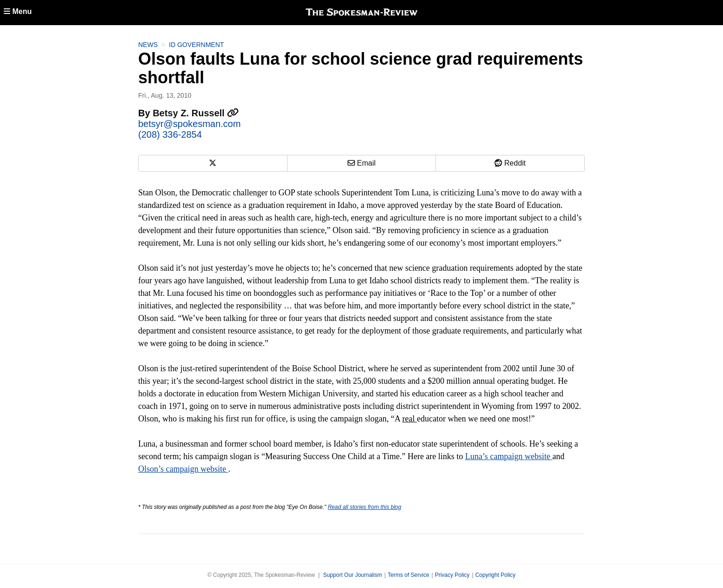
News (148, 45)
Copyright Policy (495, 575)
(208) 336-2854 (170, 134)
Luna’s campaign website (509, 456)
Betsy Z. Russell (196, 113)
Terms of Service (408, 575)
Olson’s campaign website (183, 469)
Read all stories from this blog (364, 507)
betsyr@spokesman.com (189, 124)
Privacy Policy (452, 575)
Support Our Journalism (352, 575)
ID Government (196, 45)
